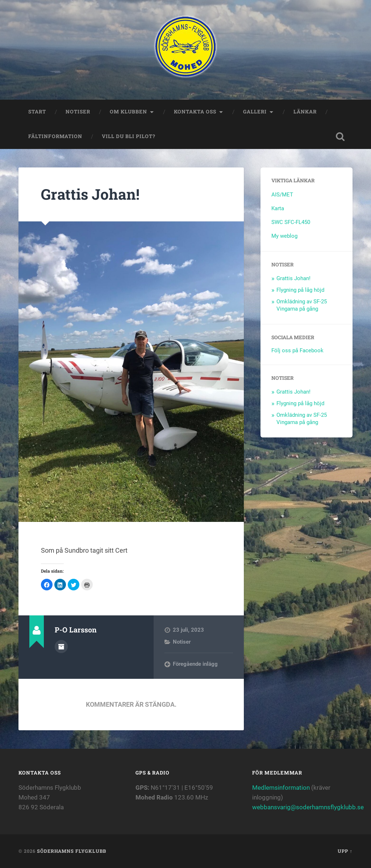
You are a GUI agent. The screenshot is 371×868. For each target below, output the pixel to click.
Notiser (78, 112)
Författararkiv (61, 647)
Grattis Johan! (90, 194)
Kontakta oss (195, 112)
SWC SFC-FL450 (291, 222)
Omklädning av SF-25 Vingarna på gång (302, 305)
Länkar (305, 112)
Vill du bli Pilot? (129, 136)
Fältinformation (55, 136)
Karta (278, 208)
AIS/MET (282, 195)
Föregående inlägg (195, 664)
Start (37, 112)
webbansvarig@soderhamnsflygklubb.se (308, 807)
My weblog (284, 236)
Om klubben (128, 112)
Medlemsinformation (281, 788)
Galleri (255, 112)
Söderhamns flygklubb (72, 851)
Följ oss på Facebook (297, 350)
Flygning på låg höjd (300, 290)
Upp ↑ (345, 851)
